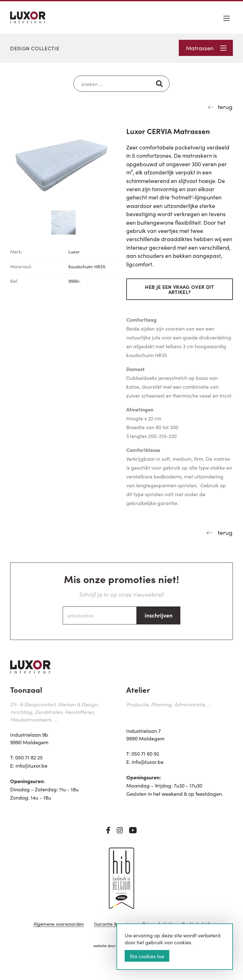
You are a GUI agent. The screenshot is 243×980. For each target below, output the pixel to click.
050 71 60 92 (145, 753)
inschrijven (159, 615)
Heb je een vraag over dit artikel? (179, 289)
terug (225, 106)
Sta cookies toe (147, 956)
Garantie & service (113, 924)
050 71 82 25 (29, 757)
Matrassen (206, 48)
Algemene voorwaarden (59, 924)
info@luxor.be (31, 765)
